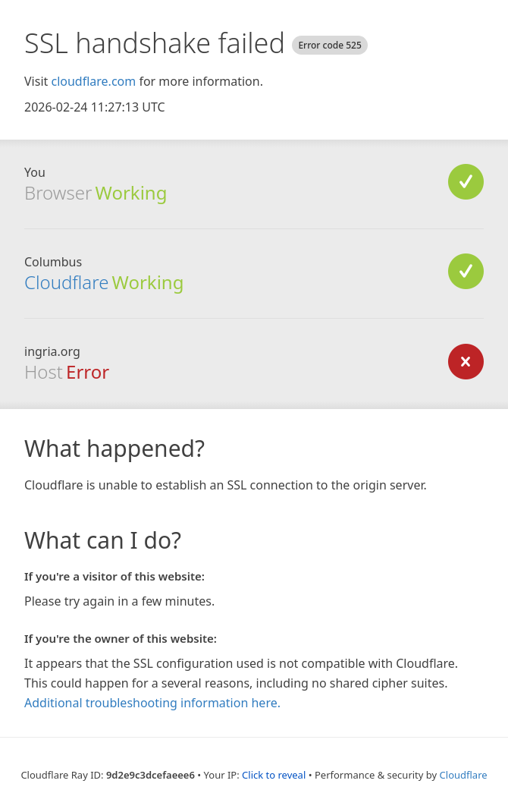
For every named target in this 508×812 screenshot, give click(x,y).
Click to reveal (274, 775)
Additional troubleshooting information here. (152, 703)
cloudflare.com (93, 81)
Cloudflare (66, 282)
